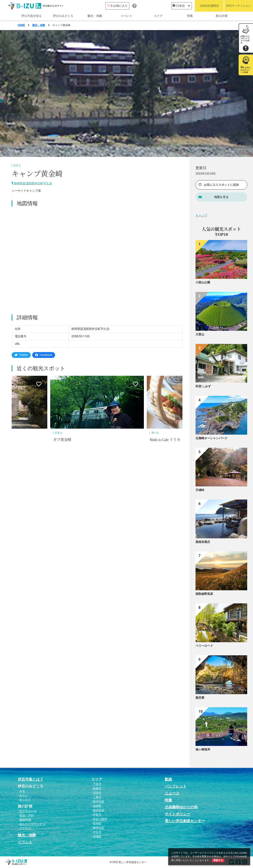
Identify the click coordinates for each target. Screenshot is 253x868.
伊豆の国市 (100, 819)
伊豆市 (97, 832)
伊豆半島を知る (31, 16)
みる (22, 791)
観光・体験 (95, 16)
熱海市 (97, 788)
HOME (21, 25)
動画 (168, 779)
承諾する (218, 860)
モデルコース (28, 811)
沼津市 (97, 793)
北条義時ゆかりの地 (181, 807)
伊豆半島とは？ (31, 779)
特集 (190, 16)
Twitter (21, 355)
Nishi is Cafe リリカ (165, 440)
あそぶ (24, 795)
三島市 (97, 797)
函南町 (97, 806)
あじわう (25, 800)
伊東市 (97, 815)
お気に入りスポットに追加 (219, 185)
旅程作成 (25, 820)
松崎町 (97, 823)
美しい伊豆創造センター (185, 821)
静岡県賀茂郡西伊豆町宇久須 (32, 183)
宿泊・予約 (27, 815)
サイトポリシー (178, 814)
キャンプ (201, 215)
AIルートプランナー (32, 824)
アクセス (25, 829)
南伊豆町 (99, 802)
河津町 (97, 837)
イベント (126, 16)
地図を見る (221, 197)
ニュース (172, 793)
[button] (15, 409)
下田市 (97, 784)
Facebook (44, 355)
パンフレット (176, 786)
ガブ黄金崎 (62, 440)
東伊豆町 (99, 828)
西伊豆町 (99, 810)
